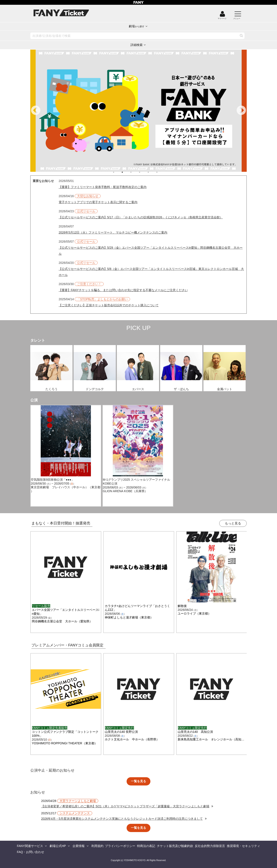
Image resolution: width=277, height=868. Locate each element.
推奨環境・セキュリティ (243, 846)
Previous (36, 111)
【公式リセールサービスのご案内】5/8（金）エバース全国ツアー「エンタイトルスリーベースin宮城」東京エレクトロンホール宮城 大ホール (151, 272)
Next (241, 111)
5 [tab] (153, 172)
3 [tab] (135, 172)
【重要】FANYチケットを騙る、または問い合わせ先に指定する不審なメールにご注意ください (123, 290)
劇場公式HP (58, 846)
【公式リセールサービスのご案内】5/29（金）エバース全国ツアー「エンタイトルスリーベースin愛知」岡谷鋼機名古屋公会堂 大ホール (151, 251)
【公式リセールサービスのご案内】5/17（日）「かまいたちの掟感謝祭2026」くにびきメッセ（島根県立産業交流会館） (141, 217)
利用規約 (97, 846)
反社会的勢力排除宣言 (210, 846)
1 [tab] (118, 172)
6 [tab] (161, 172)
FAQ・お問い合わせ (31, 852)
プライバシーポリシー (120, 846)
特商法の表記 (146, 846)
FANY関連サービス (30, 846)
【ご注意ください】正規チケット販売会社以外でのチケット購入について (109, 305)
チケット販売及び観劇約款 (175, 846)
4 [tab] (144, 172)
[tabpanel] (138, 111)
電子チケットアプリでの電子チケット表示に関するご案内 (98, 202)
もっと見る (233, 523)
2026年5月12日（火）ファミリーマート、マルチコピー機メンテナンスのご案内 (113, 232)
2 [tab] (127, 172)
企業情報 (79, 846)
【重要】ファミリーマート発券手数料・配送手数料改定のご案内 (103, 187)
